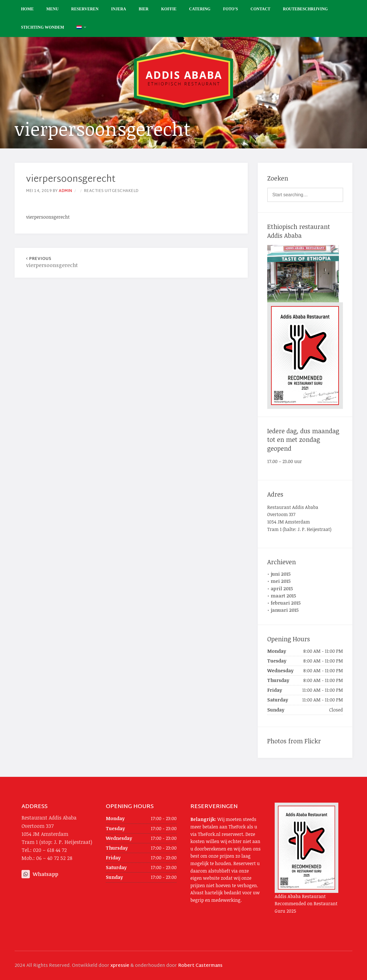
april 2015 (282, 589)
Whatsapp (40, 874)
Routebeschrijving (305, 9)
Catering (200, 9)
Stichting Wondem (42, 27)
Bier (144, 9)
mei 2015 (281, 581)
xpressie (120, 966)
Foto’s (231, 9)
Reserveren (85, 9)
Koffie (169, 9)
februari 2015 (286, 603)
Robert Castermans (200, 966)
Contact (260, 9)
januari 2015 (285, 610)
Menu (53, 9)
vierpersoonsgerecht (79, 262)
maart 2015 (283, 596)
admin (66, 191)
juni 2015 (281, 574)
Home (27, 9)
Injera (119, 9)
